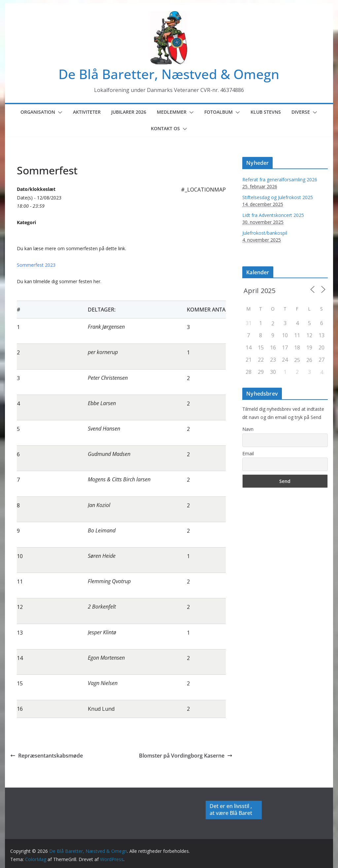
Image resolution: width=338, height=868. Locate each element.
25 (297, 360)
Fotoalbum (219, 112)
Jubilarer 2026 (129, 112)
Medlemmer (172, 112)
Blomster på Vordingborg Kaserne (186, 756)
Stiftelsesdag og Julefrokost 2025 (278, 197)
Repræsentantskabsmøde (47, 756)
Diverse (301, 112)
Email (248, 453)
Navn (248, 429)
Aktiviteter (87, 112)
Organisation (38, 112)
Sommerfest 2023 (36, 265)
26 (309, 360)
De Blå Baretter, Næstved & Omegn (169, 74)
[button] (59, 112)
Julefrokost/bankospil (265, 233)
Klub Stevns (266, 112)
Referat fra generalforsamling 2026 (280, 180)
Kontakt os (165, 128)
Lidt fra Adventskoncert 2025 (273, 215)
